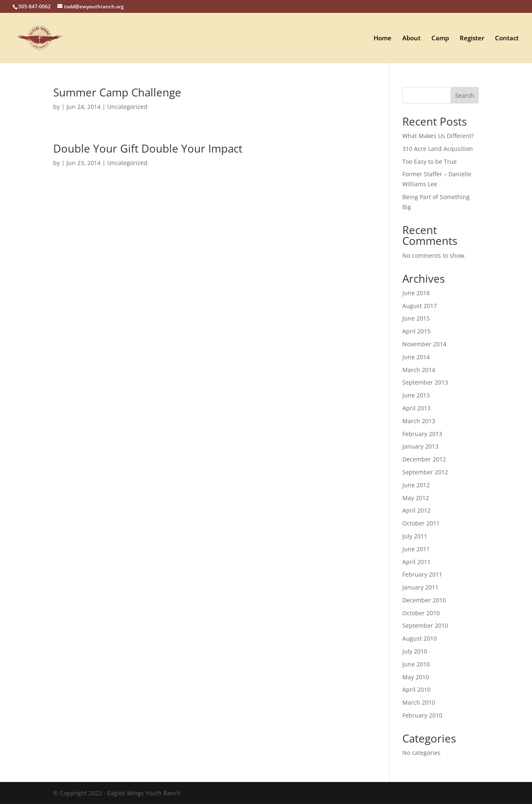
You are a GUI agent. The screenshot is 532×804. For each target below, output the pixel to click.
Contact (507, 38)
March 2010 (419, 702)
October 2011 (421, 523)
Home (383, 38)
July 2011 (415, 536)
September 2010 (425, 625)
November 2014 (424, 344)
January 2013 (420, 446)
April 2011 (416, 562)
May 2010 (416, 677)
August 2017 (420, 306)
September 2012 (425, 472)
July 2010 (415, 651)
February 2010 (422, 715)
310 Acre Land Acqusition (438, 149)
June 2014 (416, 357)
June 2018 (416, 293)
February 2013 (422, 434)
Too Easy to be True (430, 162)
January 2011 (420, 587)
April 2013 (416, 408)
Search (465, 95)
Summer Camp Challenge (117, 92)
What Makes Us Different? (438, 136)
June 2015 (416, 318)
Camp (440, 38)
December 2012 (424, 459)
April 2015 (416, 331)
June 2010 (416, 664)
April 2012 (416, 510)
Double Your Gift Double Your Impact (148, 148)
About (411, 38)
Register (472, 38)
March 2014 (419, 370)
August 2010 (420, 638)
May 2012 (416, 498)
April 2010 (416, 689)
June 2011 (416, 549)
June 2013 (416, 395)
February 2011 (422, 574)
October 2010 (421, 613)
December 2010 (424, 600)
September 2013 (425, 382)
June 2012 (416, 485)
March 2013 (419, 421)
